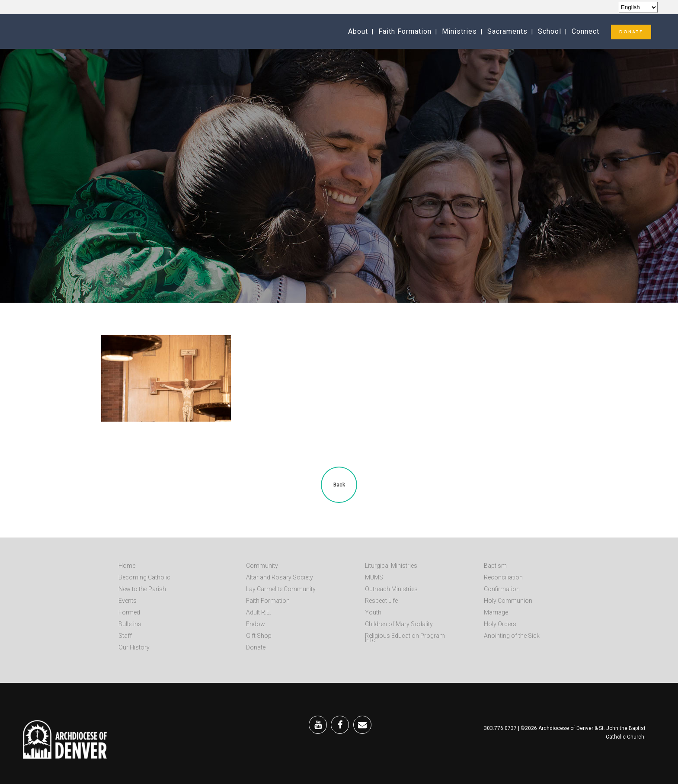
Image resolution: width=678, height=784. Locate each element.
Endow (256, 624)
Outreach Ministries (391, 589)
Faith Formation (268, 601)
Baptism (495, 566)
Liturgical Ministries (391, 566)
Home (127, 566)
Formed (129, 612)
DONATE (631, 32)
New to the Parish (142, 589)
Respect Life (381, 601)
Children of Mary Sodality (399, 624)
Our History (134, 647)
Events (128, 601)
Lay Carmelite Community (281, 589)
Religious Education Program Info (405, 638)
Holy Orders (500, 624)
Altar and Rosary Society (280, 577)
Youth (373, 612)
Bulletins (130, 624)
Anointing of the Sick (512, 636)
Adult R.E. (259, 612)
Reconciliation (503, 577)
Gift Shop (259, 636)
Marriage (496, 612)
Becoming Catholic (144, 577)
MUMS (374, 577)
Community (262, 566)
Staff (125, 636)
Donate (256, 647)
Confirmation (502, 589)
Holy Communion (508, 601)
